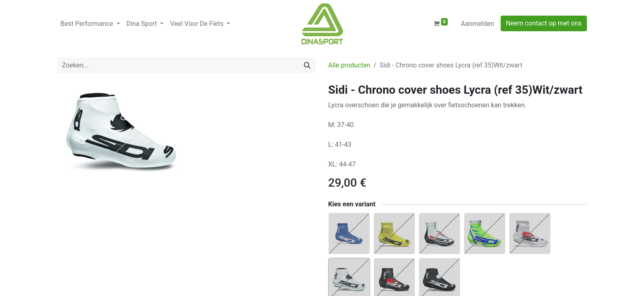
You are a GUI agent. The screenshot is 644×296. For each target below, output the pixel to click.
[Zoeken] (307, 65)
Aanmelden (477, 24)
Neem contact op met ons (544, 23)
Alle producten (349, 65)
